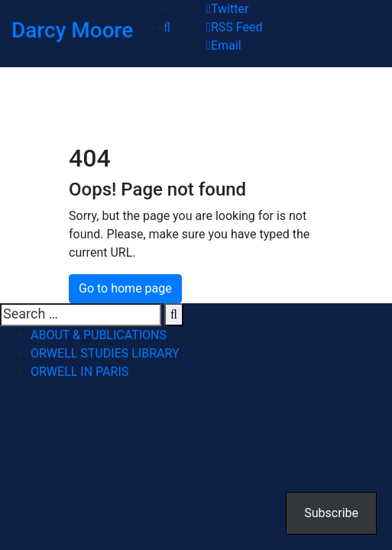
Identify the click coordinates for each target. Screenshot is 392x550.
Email (224, 45)
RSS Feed (234, 27)
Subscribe (331, 513)
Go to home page (125, 288)
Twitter (227, 9)
